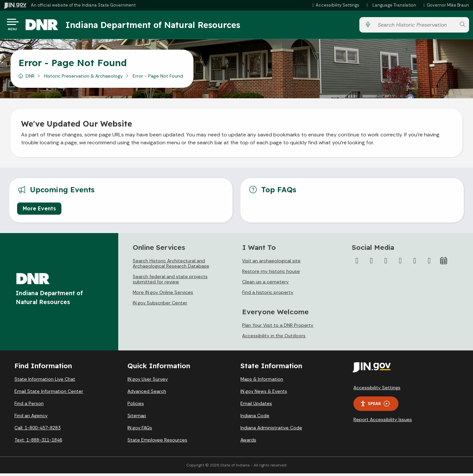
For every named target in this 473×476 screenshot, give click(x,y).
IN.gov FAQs (140, 430)
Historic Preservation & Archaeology (83, 79)
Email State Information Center (49, 394)
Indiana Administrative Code (271, 430)
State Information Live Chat (45, 382)
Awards (248, 442)
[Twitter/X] (372, 263)
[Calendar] (444, 263)
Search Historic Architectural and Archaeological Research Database (171, 266)
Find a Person (29, 406)
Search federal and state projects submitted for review (170, 282)
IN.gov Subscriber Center (160, 305)
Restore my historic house (271, 274)
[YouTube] (400, 263)
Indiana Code (255, 418)
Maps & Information (262, 382)
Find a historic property (268, 295)
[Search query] (415, 26)
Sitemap (137, 418)
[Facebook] (357, 263)
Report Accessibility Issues (383, 422)
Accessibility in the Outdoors (274, 338)
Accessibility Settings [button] (377, 390)
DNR (30, 79)
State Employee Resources (157, 442)
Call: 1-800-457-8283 (37, 430)
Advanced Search (147, 394)
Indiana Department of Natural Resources (159, 26)
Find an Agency (31, 418)
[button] (335, 5)
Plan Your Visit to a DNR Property (278, 328)
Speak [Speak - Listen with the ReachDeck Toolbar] (375, 406)
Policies (136, 406)
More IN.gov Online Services (163, 295)
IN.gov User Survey (148, 382)
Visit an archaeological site (271, 263)
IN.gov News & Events (264, 394)
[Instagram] (386, 263)
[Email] (429, 263)
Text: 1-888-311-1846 (38, 442)
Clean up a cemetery (265, 284)
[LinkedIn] (415, 263)
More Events (39, 211)
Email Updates (256, 406)
